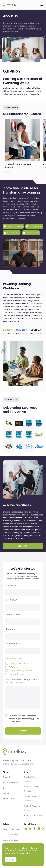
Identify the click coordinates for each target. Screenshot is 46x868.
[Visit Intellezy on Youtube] (30, 829)
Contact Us (23, 546)
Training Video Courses (30, 779)
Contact (7, 793)
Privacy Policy (23, 853)
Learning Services (10, 840)
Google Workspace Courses (32, 798)
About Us (7, 777)
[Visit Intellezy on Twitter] (43, 829)
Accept (11, 860)
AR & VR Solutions (10, 835)
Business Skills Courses (34, 816)
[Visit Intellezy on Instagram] (39, 829)
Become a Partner (11, 783)
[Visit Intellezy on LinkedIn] (26, 829)
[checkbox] (23, 669)
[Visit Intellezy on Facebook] (34, 829)
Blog (5, 788)
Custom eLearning (11, 829)
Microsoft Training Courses (32, 789)
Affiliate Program (10, 799)
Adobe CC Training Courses (32, 808)
